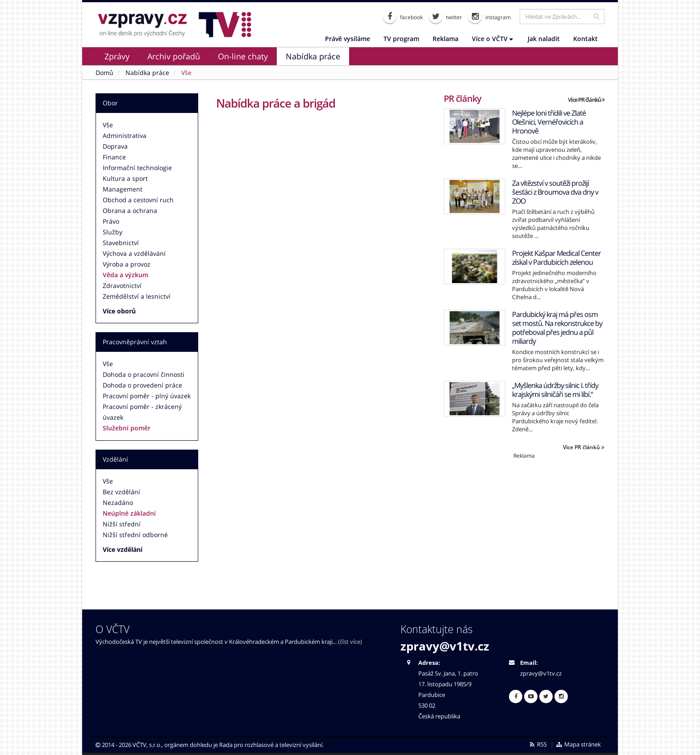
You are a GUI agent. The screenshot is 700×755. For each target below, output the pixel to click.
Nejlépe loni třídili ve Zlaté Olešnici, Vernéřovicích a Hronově (549, 122)
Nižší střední (122, 524)
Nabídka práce (313, 56)
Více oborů (119, 311)
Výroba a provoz (127, 264)
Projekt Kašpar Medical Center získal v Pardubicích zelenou (556, 258)
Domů (104, 73)
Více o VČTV (492, 39)
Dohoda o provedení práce (142, 385)
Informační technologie (137, 168)
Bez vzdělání (121, 492)
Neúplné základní (129, 513)
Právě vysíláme (348, 39)
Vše (108, 125)
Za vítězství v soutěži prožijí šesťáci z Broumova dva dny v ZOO (555, 192)
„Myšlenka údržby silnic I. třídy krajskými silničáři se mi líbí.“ (555, 390)
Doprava (115, 146)
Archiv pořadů (174, 56)
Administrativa (125, 136)
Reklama (446, 39)
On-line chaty (243, 56)
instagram (490, 17)
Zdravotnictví (122, 286)
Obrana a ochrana (130, 211)
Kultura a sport (125, 178)
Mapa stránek (578, 745)
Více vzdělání (123, 549)
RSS (538, 745)
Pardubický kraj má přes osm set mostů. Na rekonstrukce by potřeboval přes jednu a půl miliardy (557, 328)
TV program (401, 39)
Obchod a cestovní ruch (138, 200)
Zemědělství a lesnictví (137, 296)
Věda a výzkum (125, 275)
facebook (403, 17)
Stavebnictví (121, 243)
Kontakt (585, 39)
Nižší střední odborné (135, 535)
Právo (111, 221)
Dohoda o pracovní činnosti (144, 374)
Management (123, 189)
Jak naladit (544, 39)
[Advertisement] (524, 522)
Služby (112, 232)
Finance (114, 157)
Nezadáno (118, 503)
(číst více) (350, 642)
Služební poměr (127, 428)
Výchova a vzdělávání (134, 253)
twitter (446, 17)
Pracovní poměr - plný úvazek (147, 396)
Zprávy (117, 56)
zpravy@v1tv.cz (445, 646)
